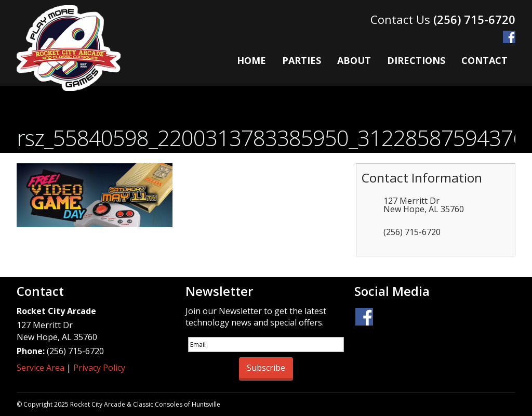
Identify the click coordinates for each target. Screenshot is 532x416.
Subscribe (266, 368)
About (354, 60)
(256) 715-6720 (474, 19)
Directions (416, 60)
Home (251, 60)
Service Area (41, 368)
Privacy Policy (99, 368)
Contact (484, 60)
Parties (302, 60)
